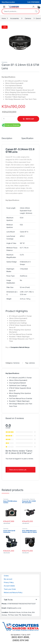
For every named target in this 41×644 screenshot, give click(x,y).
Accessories (14, 18)
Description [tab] (7, 138)
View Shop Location (8, 2)
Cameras (28, 18)
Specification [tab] (27, 138)
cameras (32, 363)
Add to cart (30, 119)
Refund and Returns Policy (13, 592)
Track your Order (10, 589)
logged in (18, 459)
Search (36, 11)
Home (4, 18)
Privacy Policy (9, 582)
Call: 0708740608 (33, 2)
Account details (9, 586)
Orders (6, 576)
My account (8, 579)
